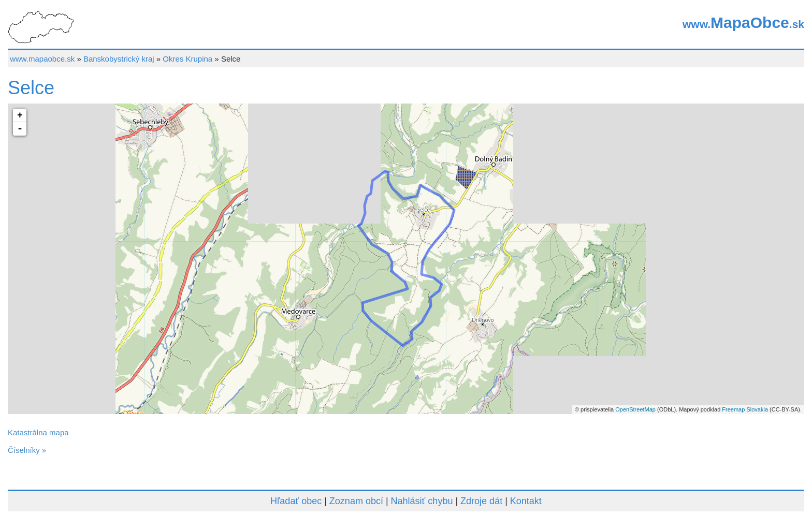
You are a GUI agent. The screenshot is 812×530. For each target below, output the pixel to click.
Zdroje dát (481, 501)
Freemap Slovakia (745, 409)
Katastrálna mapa (38, 432)
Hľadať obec (296, 501)
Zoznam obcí (356, 501)
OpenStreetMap (635, 409)
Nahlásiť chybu (422, 501)
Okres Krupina (187, 59)
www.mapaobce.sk (42, 59)
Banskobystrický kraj (119, 59)
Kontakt (526, 501)
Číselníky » (27, 450)
